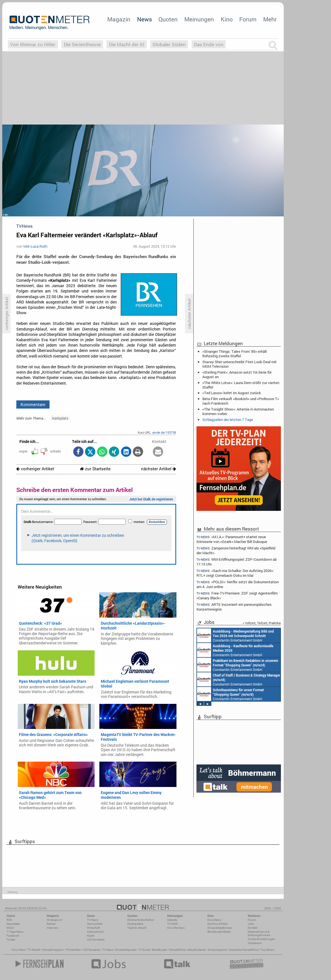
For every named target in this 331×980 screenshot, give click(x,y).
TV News (108, 950)
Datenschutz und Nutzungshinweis (259, 933)
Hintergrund (54, 920)
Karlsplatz (60, 418)
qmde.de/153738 (164, 432)
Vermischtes (95, 924)
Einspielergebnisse (220, 928)
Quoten (168, 19)
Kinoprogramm (218, 950)
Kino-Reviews (176, 928)
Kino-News (214, 920)
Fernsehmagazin (53, 950)
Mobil (10, 928)
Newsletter (13, 924)
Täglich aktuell (137, 928)
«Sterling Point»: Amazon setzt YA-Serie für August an (237, 374)
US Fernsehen (92, 950)
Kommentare (33, 404)
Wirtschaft (93, 928)
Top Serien (267, 950)
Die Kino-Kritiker (218, 924)
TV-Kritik (173, 924)
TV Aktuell (34, 950)
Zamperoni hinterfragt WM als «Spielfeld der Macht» (236, 550)
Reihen (51, 924)
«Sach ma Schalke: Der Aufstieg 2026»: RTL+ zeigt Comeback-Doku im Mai (235, 573)
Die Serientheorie (82, 44)
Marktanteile (135, 924)
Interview (52, 928)
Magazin (119, 19)
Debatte (172, 920)
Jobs (251, 924)
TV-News (93, 920)
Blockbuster (159, 950)
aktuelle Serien (197, 950)
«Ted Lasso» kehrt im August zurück (232, 393)
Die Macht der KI (127, 44)
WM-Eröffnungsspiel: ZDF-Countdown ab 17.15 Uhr (237, 562)
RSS (9, 920)
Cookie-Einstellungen (261, 939)
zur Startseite (95, 469)
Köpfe (91, 936)
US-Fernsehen (96, 940)
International (95, 932)
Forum (248, 19)
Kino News (19, 950)
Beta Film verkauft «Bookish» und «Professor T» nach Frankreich (241, 401)
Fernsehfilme (177, 950)
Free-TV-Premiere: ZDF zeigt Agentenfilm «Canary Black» (237, 596)
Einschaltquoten (126, 950)
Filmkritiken (73, 950)
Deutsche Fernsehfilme (244, 950)
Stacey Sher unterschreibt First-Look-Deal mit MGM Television (240, 364)
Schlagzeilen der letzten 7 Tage (228, 420)
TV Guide (144, 950)
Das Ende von (209, 44)
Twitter (11, 940)
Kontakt (253, 928)
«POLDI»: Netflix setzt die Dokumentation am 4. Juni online (238, 584)
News (145, 19)
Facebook (13, 936)
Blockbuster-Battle (219, 932)
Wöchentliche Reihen (141, 920)
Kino (227, 19)
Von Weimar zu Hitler (33, 44)
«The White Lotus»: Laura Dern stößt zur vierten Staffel (241, 385)
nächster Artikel (158, 469)
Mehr (270, 19)
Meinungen (199, 19)
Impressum (255, 943)
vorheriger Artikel (35, 469)
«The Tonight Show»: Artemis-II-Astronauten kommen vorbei (238, 411)
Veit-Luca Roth (35, 246)
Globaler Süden (169, 44)
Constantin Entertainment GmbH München (235, 635)
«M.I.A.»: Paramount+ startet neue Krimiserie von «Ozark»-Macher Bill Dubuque (232, 539)
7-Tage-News (15, 932)
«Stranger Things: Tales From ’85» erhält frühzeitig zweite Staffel (235, 354)
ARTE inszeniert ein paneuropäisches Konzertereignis (234, 607)
